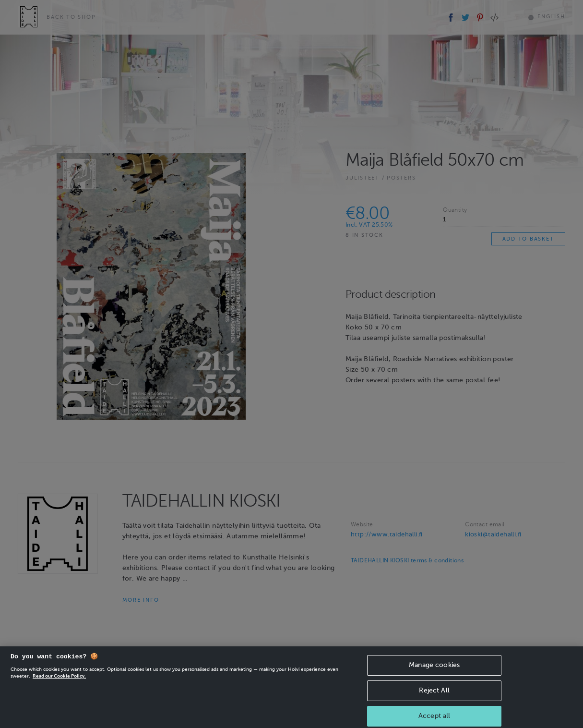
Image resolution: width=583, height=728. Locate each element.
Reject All (434, 698)
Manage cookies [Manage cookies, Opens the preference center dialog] (434, 672)
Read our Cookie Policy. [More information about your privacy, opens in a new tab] (59, 683)
